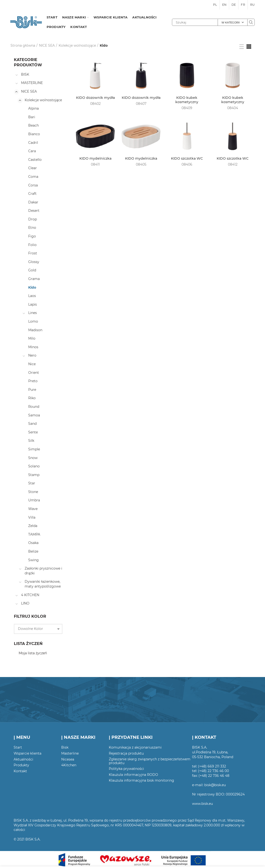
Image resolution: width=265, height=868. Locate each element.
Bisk (65, 747)
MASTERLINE (32, 83)
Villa (32, 517)
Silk (31, 441)
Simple (34, 449)
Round (34, 407)
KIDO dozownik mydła (95, 98)
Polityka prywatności (126, 769)
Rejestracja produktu (126, 753)
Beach (33, 125)
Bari (32, 117)
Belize (33, 551)
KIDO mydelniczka (95, 158)
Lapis (33, 304)
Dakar (33, 202)
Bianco (34, 134)
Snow (33, 458)
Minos (33, 347)
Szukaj (251, 22)
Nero (32, 355)
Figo (32, 236)
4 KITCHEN (30, 595)
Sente (33, 432)
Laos (32, 296)
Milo (32, 338)
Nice (32, 364)
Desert (34, 211)
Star (32, 483)
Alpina (33, 108)
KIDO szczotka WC (187, 158)
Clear (33, 168)
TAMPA (34, 534)
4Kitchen (69, 765)
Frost (33, 253)
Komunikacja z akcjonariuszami (135, 747)
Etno (32, 228)
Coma (33, 177)
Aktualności (23, 759)
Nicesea (68, 759)
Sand (32, 424)
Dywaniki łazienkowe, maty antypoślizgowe (43, 584)
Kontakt (20, 771)
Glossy (34, 262)
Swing (33, 560)
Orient (34, 373)
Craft (32, 194)
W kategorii (231, 22)
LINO (25, 603)
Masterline (70, 753)
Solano (34, 466)
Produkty (21, 765)
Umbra (34, 500)
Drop (33, 219)
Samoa (34, 415)
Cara (32, 151)
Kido (32, 287)
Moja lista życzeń (33, 653)
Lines (33, 313)
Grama (34, 279)
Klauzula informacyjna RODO (133, 775)
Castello (35, 160)
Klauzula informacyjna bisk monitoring (141, 780)
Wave (33, 509)
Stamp (34, 475)
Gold (32, 270)
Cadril (33, 143)
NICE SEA (47, 45)
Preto (33, 381)
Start (18, 747)
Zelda (33, 526)
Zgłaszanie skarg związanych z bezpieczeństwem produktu (150, 761)
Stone (33, 492)
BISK (25, 74)
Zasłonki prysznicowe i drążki (43, 571)
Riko (32, 398)
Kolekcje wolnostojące (77, 45)
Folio (32, 245)
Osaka (33, 543)
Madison (35, 330)
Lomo (33, 321)
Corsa (33, 185)
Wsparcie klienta (28, 753)
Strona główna (23, 45)
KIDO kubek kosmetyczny (187, 100)
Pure (32, 390)
